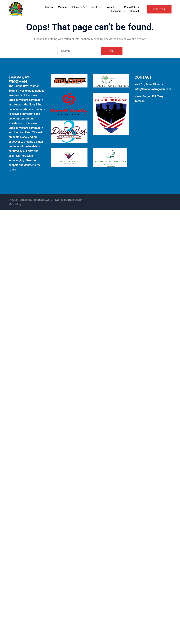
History (49, 7)
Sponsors (116, 11)
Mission (62, 7)
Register (159, 9)
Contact (135, 11)
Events (95, 7)
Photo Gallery (131, 7)
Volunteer (77, 7)
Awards (111, 7)
